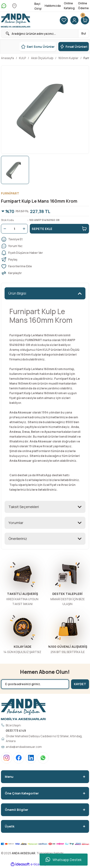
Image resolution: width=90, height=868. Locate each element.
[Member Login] (74, 21)
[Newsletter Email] (35, 684)
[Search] (45, 34)
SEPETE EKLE (59, 229)
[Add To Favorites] (45, 266)
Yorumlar (16, 523)
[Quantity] (14, 229)
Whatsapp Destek (64, 860)
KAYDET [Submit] (80, 684)
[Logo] (16, 21)
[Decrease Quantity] (4, 229)
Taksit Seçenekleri (24, 507)
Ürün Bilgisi (17, 293)
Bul (84, 33)
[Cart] (85, 21)
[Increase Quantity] (25, 229)
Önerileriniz (18, 539)
